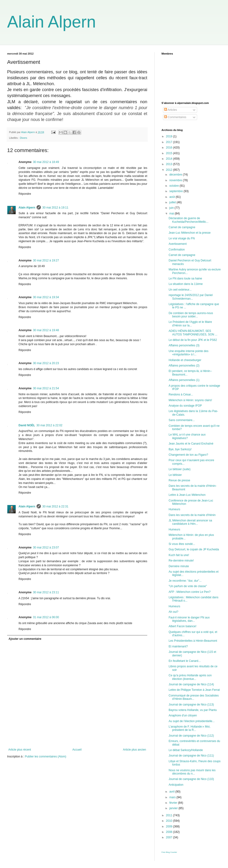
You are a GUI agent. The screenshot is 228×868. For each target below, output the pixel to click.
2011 (170, 815)
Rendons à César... (181, 395)
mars (173, 797)
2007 (170, 837)
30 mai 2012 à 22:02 (49, 425)
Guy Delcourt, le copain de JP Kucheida (194, 549)
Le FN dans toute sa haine (185, 279)
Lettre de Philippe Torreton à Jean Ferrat (194, 690)
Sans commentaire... (182, 420)
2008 (170, 832)
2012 (170, 170)
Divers (24, 138)
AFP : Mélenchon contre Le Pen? (190, 592)
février (174, 803)
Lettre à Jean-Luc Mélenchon (187, 495)
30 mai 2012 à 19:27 (46, 260)
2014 (170, 159)
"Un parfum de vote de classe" (188, 586)
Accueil (77, 750)
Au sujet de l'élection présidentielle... (192, 721)
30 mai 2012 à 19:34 (46, 297)
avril (172, 792)
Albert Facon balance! (183, 626)
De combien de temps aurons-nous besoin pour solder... (191, 315)
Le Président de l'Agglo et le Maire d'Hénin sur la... (190, 324)
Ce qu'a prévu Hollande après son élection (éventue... (190, 677)
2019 (170, 136)
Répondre (25, 194)
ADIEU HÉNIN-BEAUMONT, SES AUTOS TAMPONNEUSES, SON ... (193, 333)
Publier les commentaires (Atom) (46, 757)
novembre (176, 180)
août (173, 197)
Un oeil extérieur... (180, 290)
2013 (170, 164)
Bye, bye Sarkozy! (180, 449)
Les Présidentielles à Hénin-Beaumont (193, 641)
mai (172, 214)
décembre (176, 175)
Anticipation (176, 785)
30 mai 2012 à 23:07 (46, 548)
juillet (173, 202)
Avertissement (178, 244)
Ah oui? (173, 612)
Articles (171, 110)
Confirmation (177, 250)
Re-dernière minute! (181, 561)
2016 (170, 148)
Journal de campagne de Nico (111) (191, 756)
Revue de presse (179, 480)
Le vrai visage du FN (182, 238)
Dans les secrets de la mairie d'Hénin (192, 515)
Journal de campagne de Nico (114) (191, 684)
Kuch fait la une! (179, 555)
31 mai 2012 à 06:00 (46, 617)
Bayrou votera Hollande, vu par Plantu (193, 710)
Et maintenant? (178, 646)
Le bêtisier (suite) (180, 469)
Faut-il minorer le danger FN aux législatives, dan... (189, 619)
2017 (170, 142)
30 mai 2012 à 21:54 (46, 388)
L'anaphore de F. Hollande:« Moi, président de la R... (190, 728)
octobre (174, 186)
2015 (170, 153)
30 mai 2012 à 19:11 (55, 208)
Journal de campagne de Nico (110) (191, 779)
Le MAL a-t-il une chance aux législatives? (187, 436)
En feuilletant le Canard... (185, 661)
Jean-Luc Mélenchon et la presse (190, 233)
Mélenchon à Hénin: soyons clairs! (190, 400)
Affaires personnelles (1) (184, 380)
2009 (170, 826)
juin (172, 208)
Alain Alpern (52, 22)
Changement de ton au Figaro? (188, 455)
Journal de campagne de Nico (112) (191, 736)
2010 (170, 821)
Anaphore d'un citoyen (183, 715)
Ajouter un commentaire (25, 639)
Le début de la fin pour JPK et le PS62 (193, 340)
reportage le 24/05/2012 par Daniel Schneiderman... (191, 297)
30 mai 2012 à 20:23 (46, 363)
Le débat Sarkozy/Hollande (186, 750)
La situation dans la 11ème (186, 284)
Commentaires (175, 117)
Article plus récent (20, 750)
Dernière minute (179, 566)
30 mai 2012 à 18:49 (46, 162)
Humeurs (174, 509)
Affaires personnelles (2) (184, 366)
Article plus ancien (135, 750)
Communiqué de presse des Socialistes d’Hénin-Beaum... (194, 697)
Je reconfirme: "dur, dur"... (185, 581)
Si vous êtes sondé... (182, 544)
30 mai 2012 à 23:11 (46, 592)
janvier (174, 808)
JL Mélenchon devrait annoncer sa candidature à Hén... (190, 522)
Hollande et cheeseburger (185, 360)
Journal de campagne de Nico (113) (191, 705)
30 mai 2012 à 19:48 (46, 330)
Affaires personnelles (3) (184, 345)
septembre (176, 191)
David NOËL (27, 425)
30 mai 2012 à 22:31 (55, 506)
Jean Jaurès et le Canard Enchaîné (191, 444)
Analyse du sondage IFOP (185, 406)
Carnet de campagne (182, 227)
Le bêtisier (175, 475)
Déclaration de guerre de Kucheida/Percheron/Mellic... (189, 220)
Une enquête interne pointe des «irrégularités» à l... (188, 353)
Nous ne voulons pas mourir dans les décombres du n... (192, 772)
